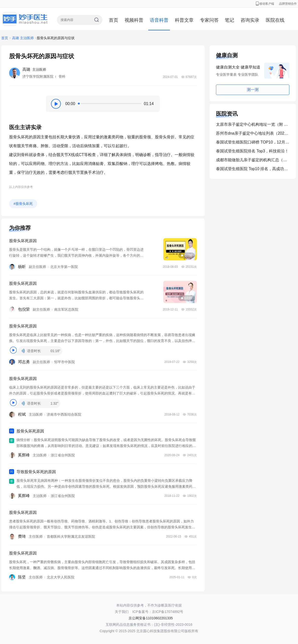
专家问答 (209, 20)
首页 (114, 20)
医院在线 (275, 20)
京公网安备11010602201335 (151, 618)
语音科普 (159, 20)
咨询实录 (250, 20)
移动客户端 (265, 4)
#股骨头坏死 (23, 204)
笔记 (230, 20)
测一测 (253, 90)
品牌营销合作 (288, 4)
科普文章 (184, 20)
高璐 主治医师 (23, 38)
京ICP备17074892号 (168, 612)
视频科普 (134, 20)
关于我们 (122, 612)
